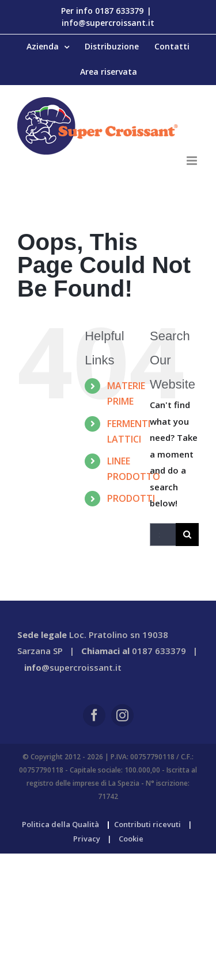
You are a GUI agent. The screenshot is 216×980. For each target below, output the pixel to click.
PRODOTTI (131, 498)
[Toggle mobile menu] (193, 161)
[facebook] (94, 715)
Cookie (131, 839)
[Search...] (163, 535)
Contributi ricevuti (147, 824)
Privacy (87, 839)
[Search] (187, 535)
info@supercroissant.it (108, 23)
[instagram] (122, 715)
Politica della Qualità (60, 824)
